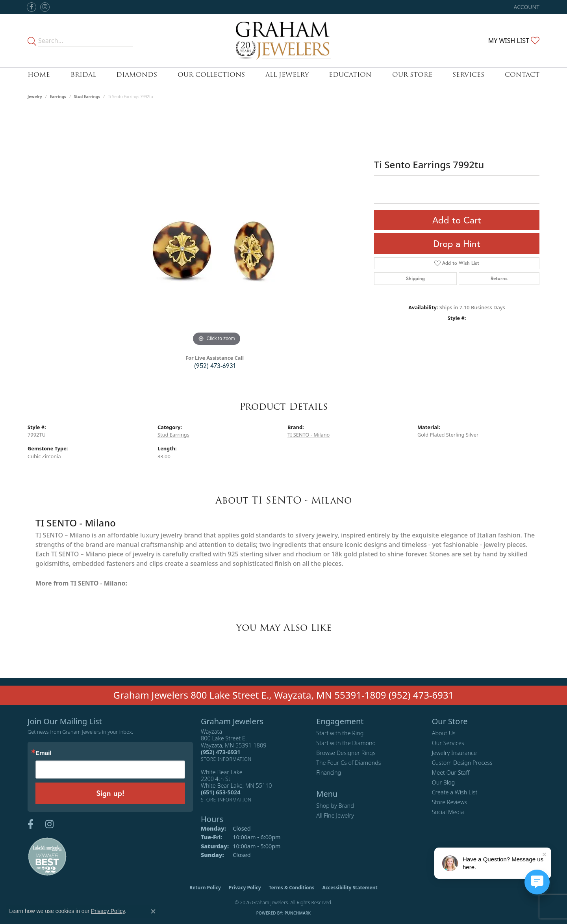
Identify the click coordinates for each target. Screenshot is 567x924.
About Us (444, 733)
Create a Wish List (455, 792)
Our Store (412, 75)
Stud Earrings (87, 97)
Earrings (58, 97)
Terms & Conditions (292, 888)
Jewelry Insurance (454, 753)
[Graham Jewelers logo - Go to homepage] (284, 41)
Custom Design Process (462, 763)
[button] (526, 7)
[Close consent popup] (153, 911)
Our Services (448, 743)
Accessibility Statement (350, 888)
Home (39, 75)
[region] (217, 230)
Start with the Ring (340, 733)
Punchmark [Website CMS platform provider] (298, 913)
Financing (329, 772)
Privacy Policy (245, 888)
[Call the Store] (220, 752)
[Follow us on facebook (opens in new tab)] (31, 7)
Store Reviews (450, 802)
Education (350, 75)
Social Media (448, 812)
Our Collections (211, 75)
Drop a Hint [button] (457, 244)
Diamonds (137, 75)
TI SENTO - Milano (309, 435)
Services (468, 75)
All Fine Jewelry (335, 815)
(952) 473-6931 (215, 365)
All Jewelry (287, 75)
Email (44, 753)
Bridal (83, 75)
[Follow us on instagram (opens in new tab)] (45, 7)
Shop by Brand (335, 806)
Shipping (415, 278)
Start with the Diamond (346, 743)
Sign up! (110, 793)
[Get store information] (226, 759)
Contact (522, 75)
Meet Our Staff (451, 772)
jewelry (35, 97)
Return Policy (205, 888)
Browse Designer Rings (346, 753)
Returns (499, 278)
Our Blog (444, 782)
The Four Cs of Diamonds (348, 763)
